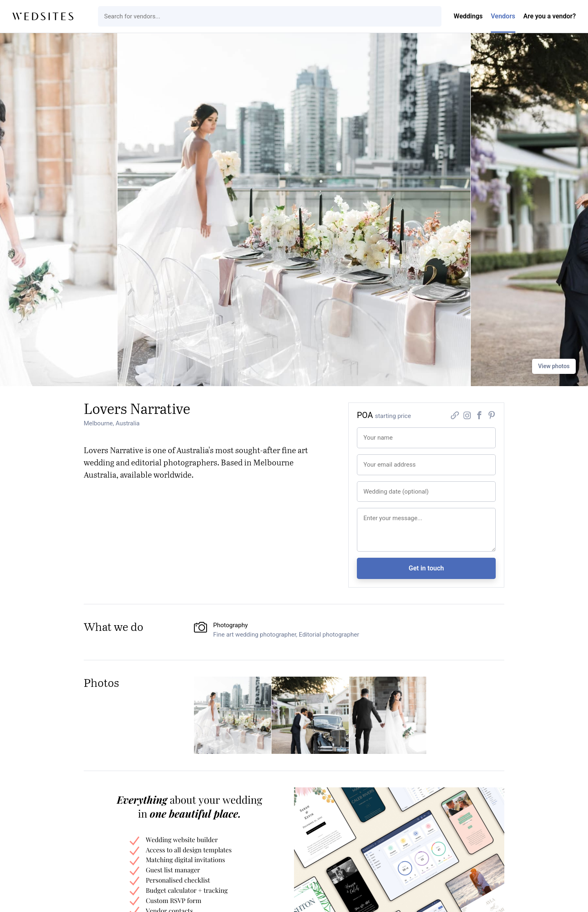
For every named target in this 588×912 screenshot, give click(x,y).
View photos (554, 366)
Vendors (503, 16)
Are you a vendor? (550, 16)
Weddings (468, 16)
